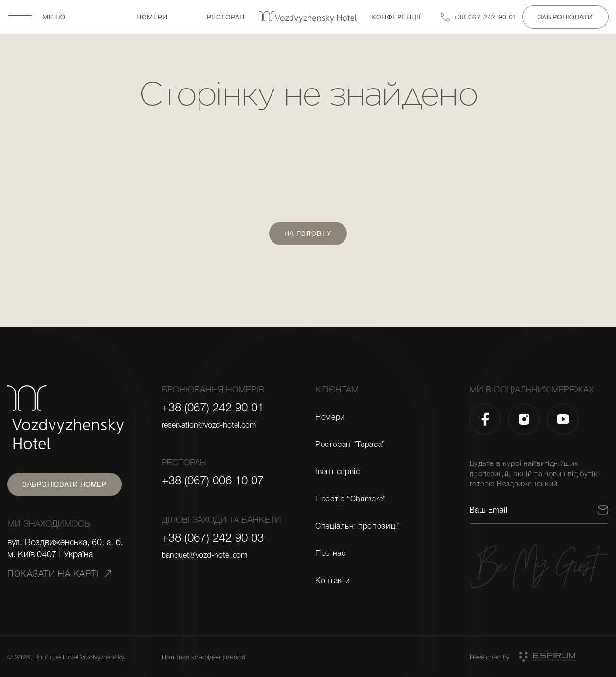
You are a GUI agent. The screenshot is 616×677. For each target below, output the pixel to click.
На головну (308, 233)
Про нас (330, 553)
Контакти (333, 581)
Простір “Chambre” (351, 499)
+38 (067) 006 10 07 (213, 481)
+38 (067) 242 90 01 (213, 408)
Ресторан (226, 17)
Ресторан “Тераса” (350, 445)
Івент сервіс (338, 472)
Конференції (396, 17)
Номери (152, 17)
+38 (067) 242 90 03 (213, 538)
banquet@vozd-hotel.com (204, 555)
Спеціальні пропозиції (357, 526)
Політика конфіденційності (203, 657)
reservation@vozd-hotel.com (209, 425)
